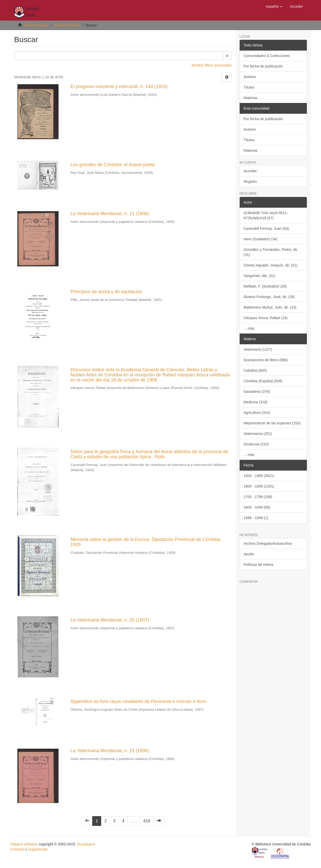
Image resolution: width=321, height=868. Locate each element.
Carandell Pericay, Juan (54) (266, 228)
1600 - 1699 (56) (257, 507)
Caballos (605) (255, 370)
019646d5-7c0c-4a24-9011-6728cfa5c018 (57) (266, 215)
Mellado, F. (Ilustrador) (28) (265, 286)
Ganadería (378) (257, 392)
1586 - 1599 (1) (256, 518)
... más (249, 328)
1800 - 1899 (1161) (259, 486)
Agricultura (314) (257, 413)
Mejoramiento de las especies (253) (272, 423)
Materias (251, 98)
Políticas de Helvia (258, 565)
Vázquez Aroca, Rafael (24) (266, 318)
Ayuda (249, 554)
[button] (274, 6)
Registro (250, 182)
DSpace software (24, 844)
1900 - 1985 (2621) (259, 476)
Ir (227, 56)
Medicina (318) (256, 402)
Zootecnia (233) (256, 444)
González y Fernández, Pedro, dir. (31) (271, 252)
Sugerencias (37, 849)
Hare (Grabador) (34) (261, 239)
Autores (250, 77)
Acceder (250, 171)
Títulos (249, 87)
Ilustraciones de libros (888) (266, 360)
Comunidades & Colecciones (267, 56)
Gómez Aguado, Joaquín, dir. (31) (271, 265)
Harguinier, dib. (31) (259, 276)
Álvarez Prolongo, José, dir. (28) (269, 297)
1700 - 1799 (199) (258, 497)
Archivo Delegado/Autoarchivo (268, 543)
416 (147, 821)
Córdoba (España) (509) (263, 381)
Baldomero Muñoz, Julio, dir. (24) (270, 307)
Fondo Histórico (68, 25)
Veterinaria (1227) (258, 349)
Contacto (17, 849)
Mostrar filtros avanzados (212, 65)
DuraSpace (86, 844)
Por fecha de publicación (263, 66)
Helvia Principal (36, 25)
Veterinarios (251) (258, 434)
